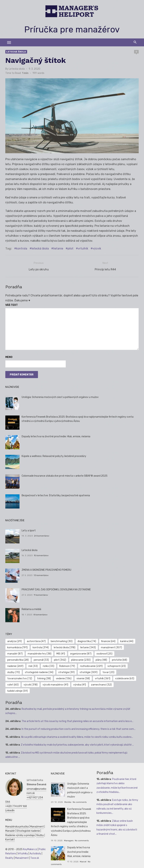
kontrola (21, 249)
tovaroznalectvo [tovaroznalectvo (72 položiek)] (19, 678)
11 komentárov (40, 595)
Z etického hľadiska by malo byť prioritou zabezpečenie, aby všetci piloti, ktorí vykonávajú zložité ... (77, 738)
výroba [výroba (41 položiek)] (79, 684)
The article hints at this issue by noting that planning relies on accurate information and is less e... (77, 714)
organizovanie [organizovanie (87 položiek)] (80, 653)
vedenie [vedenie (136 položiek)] (63, 678)
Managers (69, 834)
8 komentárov (40, 614)
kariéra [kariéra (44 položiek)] (126, 641)
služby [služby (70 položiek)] (13, 672)
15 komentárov (41, 555)
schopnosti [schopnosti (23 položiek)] (116, 666)
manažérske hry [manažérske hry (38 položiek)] (39, 653)
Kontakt (9, 833)
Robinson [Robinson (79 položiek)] (66, 666)
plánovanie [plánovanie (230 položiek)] (80, 659)
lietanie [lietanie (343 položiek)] (87, 647)
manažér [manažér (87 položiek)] (14, 653)
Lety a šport (28, 530)
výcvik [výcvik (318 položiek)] (30, 684)
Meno (8, 357)
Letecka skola (16, 69)
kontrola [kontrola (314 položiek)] (40, 647)
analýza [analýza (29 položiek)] (14, 641)
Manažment (36, 820)
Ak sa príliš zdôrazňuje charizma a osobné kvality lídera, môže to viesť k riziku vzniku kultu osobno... (76, 730)
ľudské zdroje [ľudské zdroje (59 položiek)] (126, 684)
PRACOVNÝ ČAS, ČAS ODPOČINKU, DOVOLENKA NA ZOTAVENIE (55, 589)
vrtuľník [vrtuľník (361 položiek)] (102, 678)
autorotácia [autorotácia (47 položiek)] (36, 641)
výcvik (96, 249)
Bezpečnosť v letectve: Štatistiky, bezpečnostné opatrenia (55, 495)
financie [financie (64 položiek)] (107, 641)
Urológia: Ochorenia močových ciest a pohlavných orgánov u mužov (59, 397)
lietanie (57, 249)
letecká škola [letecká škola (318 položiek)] (64, 647)
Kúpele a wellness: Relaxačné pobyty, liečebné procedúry (53, 456)
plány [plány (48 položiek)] (100, 659)
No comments (79, 795)
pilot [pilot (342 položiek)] (59, 659)
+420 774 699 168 (15, 800)
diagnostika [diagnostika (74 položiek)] (86, 641)
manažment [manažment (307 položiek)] (111, 647)
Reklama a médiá (31, 609)
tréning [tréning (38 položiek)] (43, 678)
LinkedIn (9, 804)
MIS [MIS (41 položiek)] (60, 653)
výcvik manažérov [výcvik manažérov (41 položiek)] (55, 684)
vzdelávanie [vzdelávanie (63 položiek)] (124, 678)
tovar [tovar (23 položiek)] (108, 672)
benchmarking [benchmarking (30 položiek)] (61, 641)
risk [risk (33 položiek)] (32, 666)
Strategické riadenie (27, 824)
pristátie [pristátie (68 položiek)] (119, 659)
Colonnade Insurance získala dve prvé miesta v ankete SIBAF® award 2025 (64, 475)
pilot (70, 249)
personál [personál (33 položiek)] (41, 659)
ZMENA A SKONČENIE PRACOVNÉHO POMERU (46, 570)
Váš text (11, 304)
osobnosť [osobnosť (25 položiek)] (104, 653)
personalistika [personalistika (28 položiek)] (17, 659)
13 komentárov (40, 575)
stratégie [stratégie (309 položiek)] (88, 672)
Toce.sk (34, 851)
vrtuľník (82, 249)
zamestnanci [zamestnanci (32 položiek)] (100, 684)
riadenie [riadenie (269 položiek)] (15, 666)
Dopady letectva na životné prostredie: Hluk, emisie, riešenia (55, 436)
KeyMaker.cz (29, 843)
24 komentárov (41, 535)
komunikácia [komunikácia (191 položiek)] (17, 647)
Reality (9, 851)
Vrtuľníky (22, 847)
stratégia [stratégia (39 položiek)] (66, 672)
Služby (39, 829)
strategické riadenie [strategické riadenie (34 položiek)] (38, 672)
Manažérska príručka (16, 820)
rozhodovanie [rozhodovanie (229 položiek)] (90, 666)
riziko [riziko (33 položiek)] (48, 666)
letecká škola (39, 249)
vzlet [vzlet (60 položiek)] (12, 684)
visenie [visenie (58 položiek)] (82, 678)
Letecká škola (16, 52)
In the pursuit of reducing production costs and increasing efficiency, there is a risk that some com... (78, 722)
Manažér (9, 824)
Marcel (83, 855)
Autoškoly (35, 847)
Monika (68, 795)
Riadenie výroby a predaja (19, 829)
